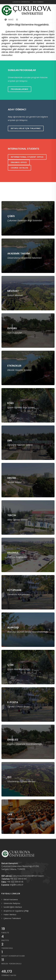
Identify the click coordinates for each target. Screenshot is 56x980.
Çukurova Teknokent (12, 918)
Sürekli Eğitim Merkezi (13, 907)
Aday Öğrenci (38, 2)
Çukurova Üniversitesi (21, 2)
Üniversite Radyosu (12, 903)
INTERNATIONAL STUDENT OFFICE (27, 157)
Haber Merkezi (10, 914)
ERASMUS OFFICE (19, 162)
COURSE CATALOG (19, 168)
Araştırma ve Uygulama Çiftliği (16, 911)
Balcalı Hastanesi (11, 899)
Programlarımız (20, 89)
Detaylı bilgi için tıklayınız (26, 128)
